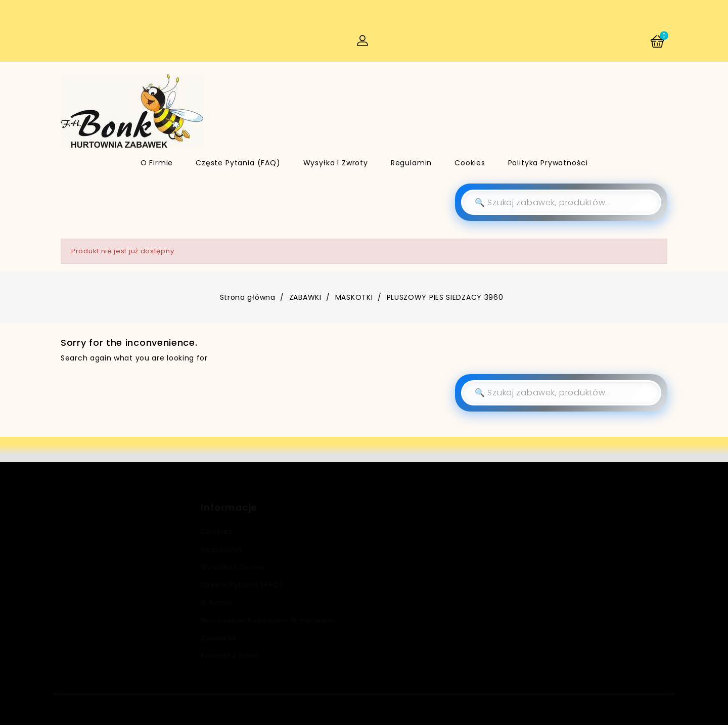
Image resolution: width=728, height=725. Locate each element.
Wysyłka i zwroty (336, 163)
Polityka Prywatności (548, 163)
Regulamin (412, 163)
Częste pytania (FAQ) (238, 163)
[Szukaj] (561, 202)
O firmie (157, 163)
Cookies (470, 163)
